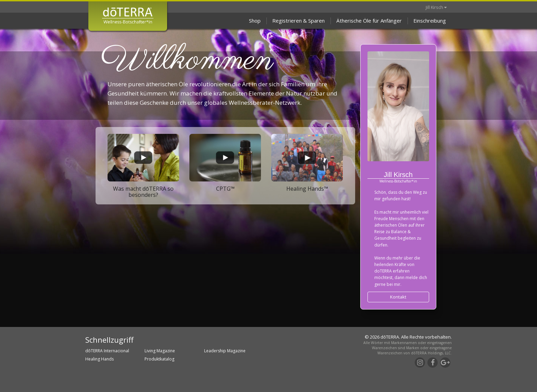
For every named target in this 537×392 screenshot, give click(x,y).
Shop (255, 21)
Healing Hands (99, 359)
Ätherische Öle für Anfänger (369, 21)
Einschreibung (430, 21)
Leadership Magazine (225, 351)
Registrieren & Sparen (298, 21)
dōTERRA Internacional (107, 351)
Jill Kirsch (436, 7)
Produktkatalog (159, 359)
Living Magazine (160, 351)
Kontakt (398, 297)
